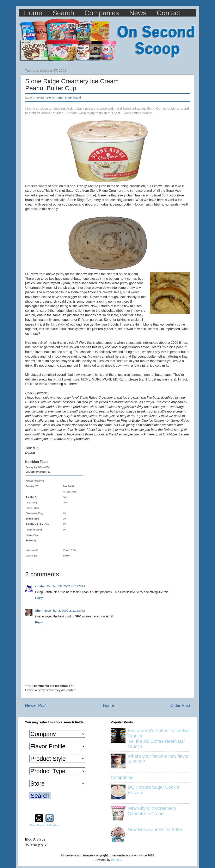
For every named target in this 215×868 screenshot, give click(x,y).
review (40, 98)
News (138, 13)
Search (63, 13)
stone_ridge (55, 98)
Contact (168, 13)
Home (33, 13)
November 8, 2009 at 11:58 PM (64, 611)
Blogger (116, 860)
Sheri (39, 611)
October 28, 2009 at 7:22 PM (66, 586)
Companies (102, 13)
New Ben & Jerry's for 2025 (155, 829)
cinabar (40, 586)
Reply (39, 598)
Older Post (180, 705)
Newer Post (36, 705)
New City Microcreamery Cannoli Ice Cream (152, 811)
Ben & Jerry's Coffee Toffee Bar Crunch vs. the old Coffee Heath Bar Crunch (159, 739)
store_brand (73, 98)
